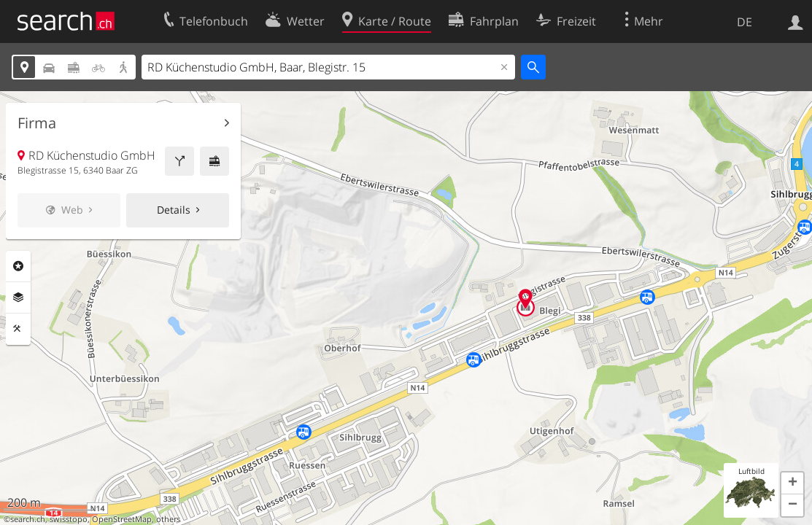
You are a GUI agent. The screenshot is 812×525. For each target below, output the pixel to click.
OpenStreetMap (122, 519)
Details (174, 210)
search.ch (28, 519)
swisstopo (69, 519)
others (168, 519)
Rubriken (18, 266)
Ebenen (18, 297)
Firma (37, 123)
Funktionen (18, 329)
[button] (792, 483)
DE (745, 22)
